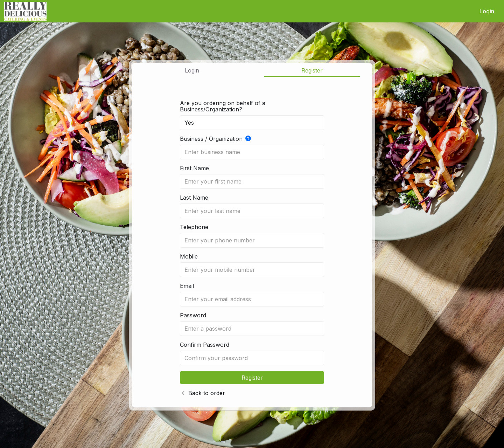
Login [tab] (192, 70)
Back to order (207, 393)
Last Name (194, 198)
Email (187, 286)
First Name (194, 168)
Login (487, 11)
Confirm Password (205, 345)
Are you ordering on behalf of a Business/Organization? (223, 106)
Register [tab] (312, 70)
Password (193, 315)
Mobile (189, 256)
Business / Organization (215, 139)
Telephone (194, 227)
